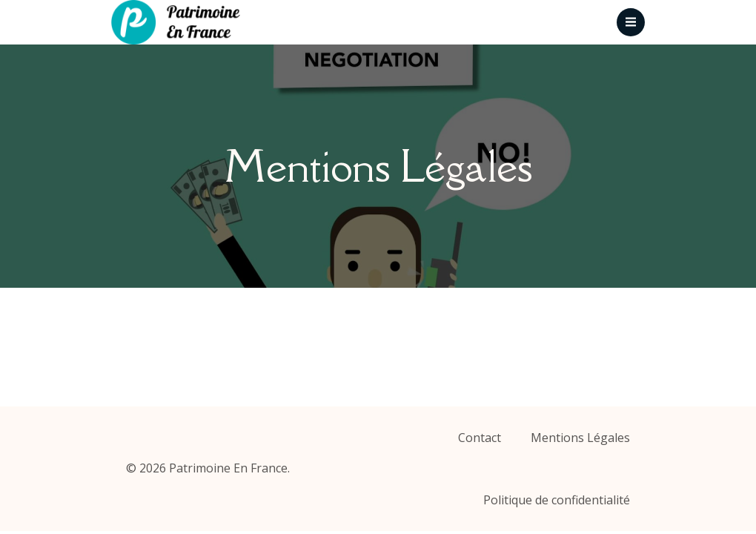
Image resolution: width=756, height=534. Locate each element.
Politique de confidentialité (557, 500)
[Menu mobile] (631, 22)
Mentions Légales (580, 438)
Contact (480, 438)
